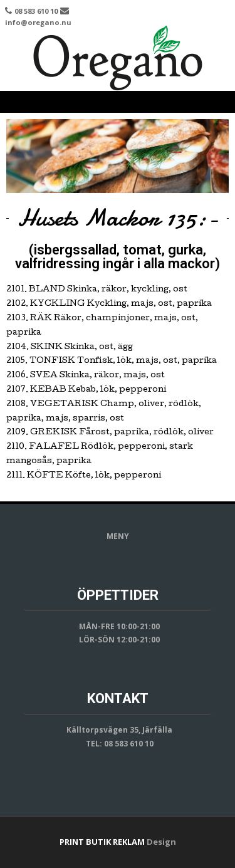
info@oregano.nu (38, 22)
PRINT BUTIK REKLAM (102, 842)
